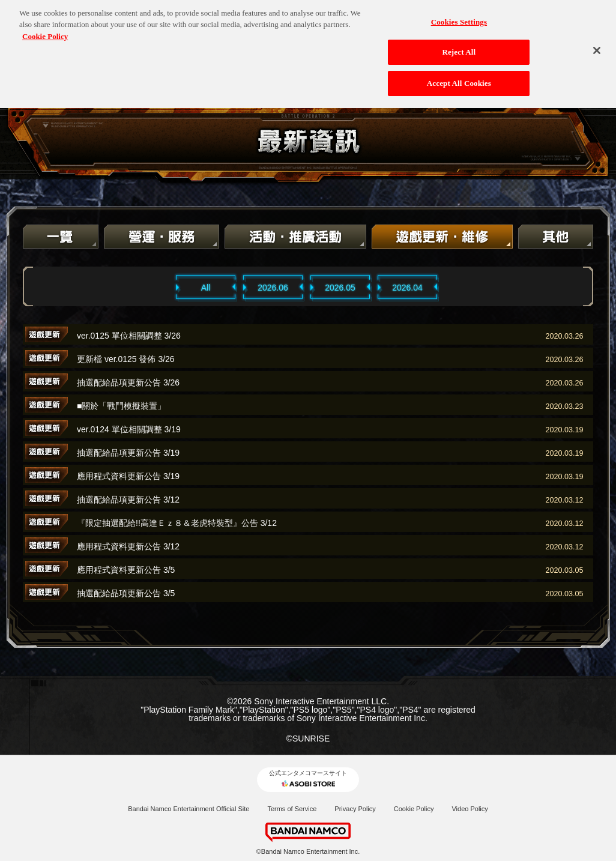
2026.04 (407, 288)
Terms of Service (292, 809)
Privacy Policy (355, 809)
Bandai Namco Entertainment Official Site (189, 809)
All (206, 288)
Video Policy (470, 809)
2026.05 (340, 288)
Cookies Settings (459, 14)
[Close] (597, 43)
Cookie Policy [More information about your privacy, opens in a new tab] (45, 29)
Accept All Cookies (459, 75)
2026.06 (273, 288)
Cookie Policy (414, 809)
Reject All (459, 44)
